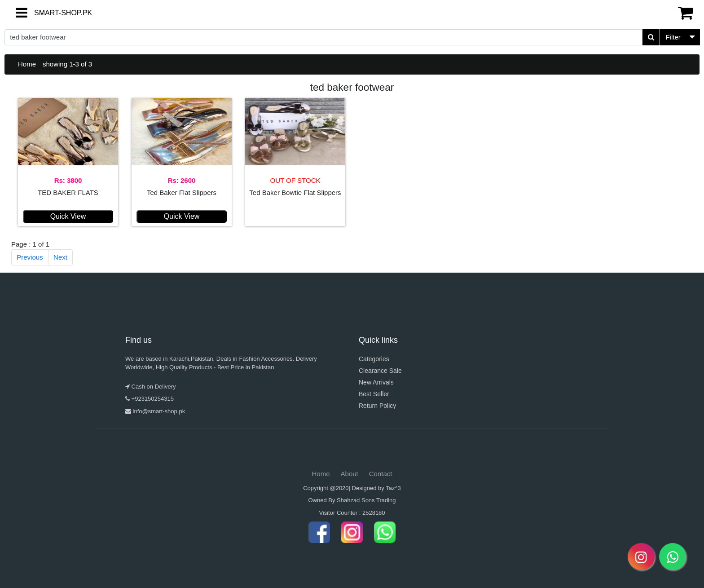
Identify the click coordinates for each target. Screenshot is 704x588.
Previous (30, 257)
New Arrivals (376, 382)
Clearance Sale (380, 371)
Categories (374, 359)
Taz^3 (393, 488)
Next (60, 257)
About (350, 474)
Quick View (68, 216)
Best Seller (374, 394)
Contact (381, 474)
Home (27, 64)
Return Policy (377, 406)
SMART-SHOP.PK (47, 13)
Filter (673, 37)
